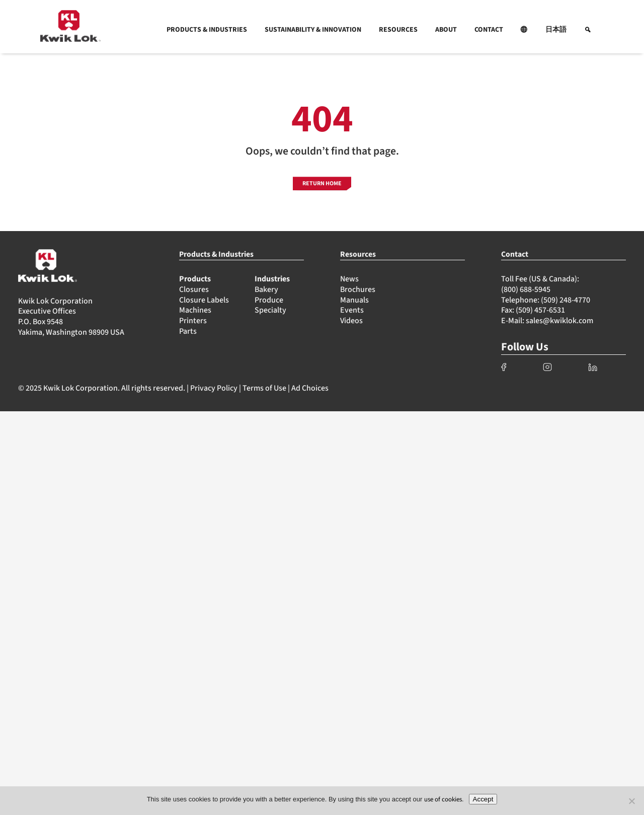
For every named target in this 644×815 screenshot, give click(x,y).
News (349, 279)
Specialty (270, 310)
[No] (631, 801)
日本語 (556, 30)
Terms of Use (264, 388)
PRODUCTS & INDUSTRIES (207, 30)
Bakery (266, 289)
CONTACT (489, 30)
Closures (194, 289)
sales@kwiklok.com (559, 321)
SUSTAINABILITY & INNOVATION (313, 30)
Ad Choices (310, 388)
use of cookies (443, 799)
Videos (351, 321)
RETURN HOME (322, 183)
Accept (483, 799)
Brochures (358, 289)
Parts (188, 331)
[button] (524, 30)
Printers (193, 321)
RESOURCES (398, 30)
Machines (195, 310)
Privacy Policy (214, 388)
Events (352, 310)
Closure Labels (204, 300)
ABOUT (446, 30)
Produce (269, 300)
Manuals (354, 300)
